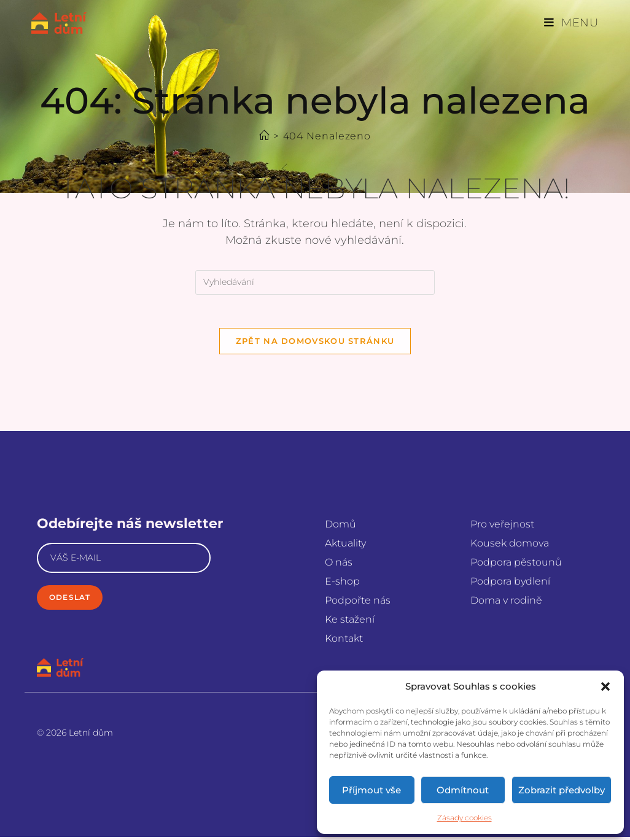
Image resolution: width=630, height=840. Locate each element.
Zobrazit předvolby (562, 790)
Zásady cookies (465, 818)
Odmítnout (463, 790)
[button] (605, 686)
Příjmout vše (371, 790)
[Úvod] (264, 136)
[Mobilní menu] (571, 23)
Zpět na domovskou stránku (315, 344)
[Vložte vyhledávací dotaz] (315, 282)
